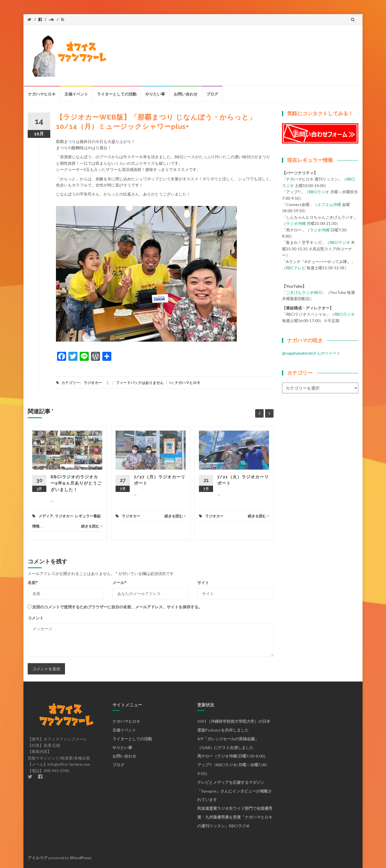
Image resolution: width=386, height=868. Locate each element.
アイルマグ (38, 858)
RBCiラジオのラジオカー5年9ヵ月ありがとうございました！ (76, 483)
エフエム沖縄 (329, 204)
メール (120, 582)
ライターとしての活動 (117, 94)
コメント (36, 618)
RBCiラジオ (319, 192)
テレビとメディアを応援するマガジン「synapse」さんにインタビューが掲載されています (235, 791)
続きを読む (92, 526)
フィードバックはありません (140, 383)
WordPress (81, 858)
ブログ (212, 94)
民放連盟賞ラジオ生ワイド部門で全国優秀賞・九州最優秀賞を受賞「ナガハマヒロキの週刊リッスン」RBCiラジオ (235, 817)
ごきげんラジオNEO (304, 292)
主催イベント (76, 94)
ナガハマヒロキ (42, 94)
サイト (203, 582)
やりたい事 (155, 94)
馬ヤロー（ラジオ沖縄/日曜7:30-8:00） (232, 756)
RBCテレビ (296, 268)
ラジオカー (93, 383)
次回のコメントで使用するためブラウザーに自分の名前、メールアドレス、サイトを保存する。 (117, 607)
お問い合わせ (186, 94)
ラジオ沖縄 (296, 223)
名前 (33, 582)
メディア (46, 516)
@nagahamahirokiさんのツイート (311, 353)
